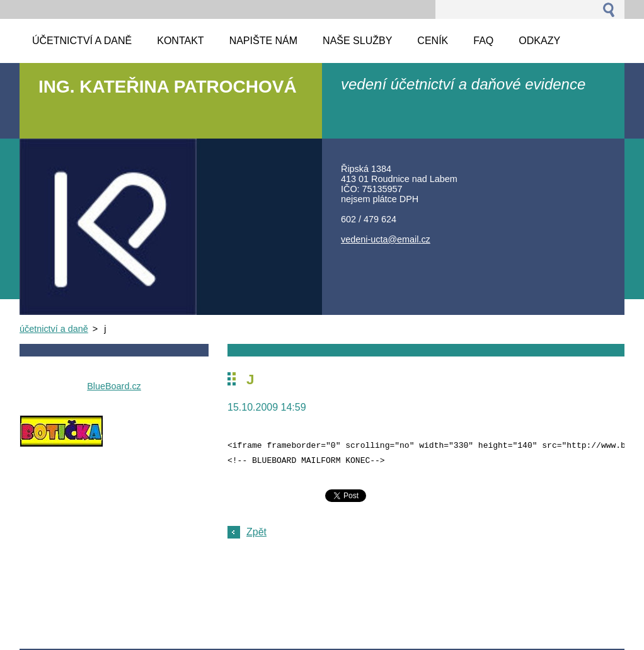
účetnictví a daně (54, 329)
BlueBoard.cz (114, 386)
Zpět (256, 532)
